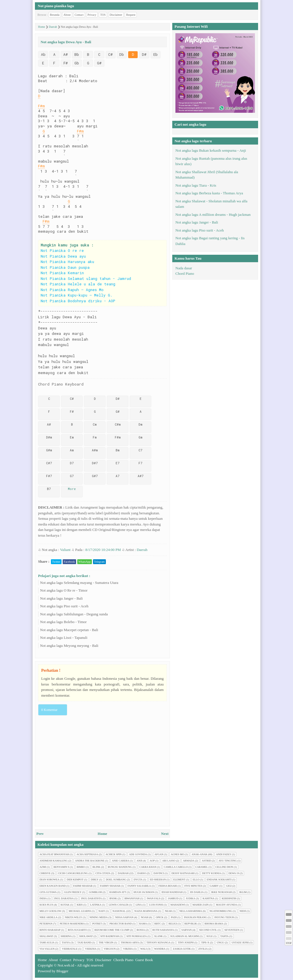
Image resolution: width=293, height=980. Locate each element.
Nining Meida (99, 917)
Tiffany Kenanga (159, 943)
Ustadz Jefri (240, 943)
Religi (173, 924)
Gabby (214, 886)
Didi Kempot (75, 880)
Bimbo (81, 867)
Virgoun (110, 949)
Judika (190, 898)
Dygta (138, 880)
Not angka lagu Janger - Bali (61, 598)
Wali (143, 949)
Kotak (65, 905)
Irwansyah (132, 898)
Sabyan (187, 930)
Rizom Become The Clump (112, 930)
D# (144, 54)
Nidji (243, 911)
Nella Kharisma (191, 911)
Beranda (55, 15)
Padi (174, 917)
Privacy (92, 15)
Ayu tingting (228, 861)
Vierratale (70, 949)
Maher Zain (201, 905)
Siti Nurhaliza (137, 936)
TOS (103, 15)
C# (110, 54)
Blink (96, 867)
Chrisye (45, 873)
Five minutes (193, 886)
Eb (156, 54)
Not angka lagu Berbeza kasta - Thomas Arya (209, 193)
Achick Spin (114, 854)
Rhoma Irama (214, 924)
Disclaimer (116, 15)
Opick (160, 917)
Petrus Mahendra (72, 924)
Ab (43, 54)
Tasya (66, 943)
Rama (143, 924)
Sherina (66, 936)
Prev (40, 834)
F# (66, 63)
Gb (77, 63)
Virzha (128, 949)
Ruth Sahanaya (163, 930)
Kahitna (208, 898)
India (43, 898)
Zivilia (203, 949)
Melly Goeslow (50, 911)
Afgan (159, 854)
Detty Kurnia (211, 873)
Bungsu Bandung (120, 867)
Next (165, 834)
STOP (289, 943)
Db (122, 54)
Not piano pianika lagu (56, 6)
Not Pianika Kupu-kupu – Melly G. (77, 295)
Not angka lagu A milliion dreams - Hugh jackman (213, 215)
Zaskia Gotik (182, 949)
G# (99, 63)
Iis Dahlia (197, 892)
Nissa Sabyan (124, 917)
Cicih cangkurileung (73, 873)
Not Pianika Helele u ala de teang (78, 284)
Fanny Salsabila (139, 886)
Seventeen (232, 930)
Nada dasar (184, 268)
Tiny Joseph (186, 943)
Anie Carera (120, 861)
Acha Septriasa (87, 854)
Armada (189, 861)
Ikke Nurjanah (221, 892)
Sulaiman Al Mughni (185, 936)
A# (66, 54)
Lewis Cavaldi (118, 905)
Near (168, 911)
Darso (142, 873)
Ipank (113, 898)
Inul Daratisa (64, 898)
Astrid (206, 861)
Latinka (96, 905)
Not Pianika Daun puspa (65, 267)
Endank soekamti (219, 880)
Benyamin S (61, 867)
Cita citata (103, 873)
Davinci (159, 873)
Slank (159, 936)
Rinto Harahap (50, 930)
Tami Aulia (47, 943)
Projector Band (120, 924)
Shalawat (46, 936)
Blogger (62, 971)
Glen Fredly (73, 892)
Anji (139, 861)
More (72, 489)
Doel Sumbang (116, 880)
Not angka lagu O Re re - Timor (64, 590)
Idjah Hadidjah (172, 892)
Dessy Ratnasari (183, 873)
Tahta (224, 936)
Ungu (220, 943)
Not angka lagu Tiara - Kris (196, 185)
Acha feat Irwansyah (54, 854)
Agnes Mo (178, 854)
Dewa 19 (234, 873)
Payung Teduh (224, 917)
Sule (210, 936)
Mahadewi (178, 905)
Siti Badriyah (110, 936)
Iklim (243, 892)
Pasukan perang (195, 917)
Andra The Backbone (90, 861)
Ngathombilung (221, 911)
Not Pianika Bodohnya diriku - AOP (78, 301)
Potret (97, 924)
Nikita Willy (74, 917)
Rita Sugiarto (77, 930)
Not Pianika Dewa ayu (63, 256)
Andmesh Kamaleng (54, 861)
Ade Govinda (138, 854)
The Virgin (106, 943)
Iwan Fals (154, 898)
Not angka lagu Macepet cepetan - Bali (69, 630)
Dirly (95, 880)
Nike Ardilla (48, 917)
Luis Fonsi (156, 905)
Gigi (229, 886)
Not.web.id (66, 965)
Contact (79, 15)
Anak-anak (199, 854)
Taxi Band (84, 943)
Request (131, 15)
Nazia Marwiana (146, 911)
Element (179, 880)
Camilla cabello (176, 867)
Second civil (208, 930)
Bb (77, 54)
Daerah (142, 550)
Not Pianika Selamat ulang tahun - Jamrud (86, 278)
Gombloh (95, 892)
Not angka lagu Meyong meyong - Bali (69, 646)
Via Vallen (47, 949)
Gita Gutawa (48, 892)
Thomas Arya (130, 943)
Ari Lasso (169, 861)
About (67, 15)
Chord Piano (185, 273)
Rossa (141, 930)
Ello (196, 880)
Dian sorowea (49, 880)
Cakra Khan (148, 867)
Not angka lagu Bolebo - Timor (63, 622)
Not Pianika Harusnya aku (67, 262)
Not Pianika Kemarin (62, 273)
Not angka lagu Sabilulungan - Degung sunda (74, 614)
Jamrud (173, 898)
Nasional (119, 911)
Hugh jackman (144, 892)
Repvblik (191, 924)
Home (102, 834)
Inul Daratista (91, 898)
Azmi (43, 867)
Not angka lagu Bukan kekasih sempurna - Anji (211, 150)
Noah (144, 917)
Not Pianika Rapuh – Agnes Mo (72, 290)
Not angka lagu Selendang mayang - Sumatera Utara (79, 583)
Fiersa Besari (168, 886)
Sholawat (86, 936)
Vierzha (91, 949)
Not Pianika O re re (62, 250)
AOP (152, 861)
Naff (102, 911)
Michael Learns (80, 911)
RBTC (158, 924)
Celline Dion (224, 867)
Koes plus (46, 905)
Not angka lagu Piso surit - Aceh (64, 606)
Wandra (160, 949)
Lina (139, 905)
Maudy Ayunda (227, 905)
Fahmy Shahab (110, 886)
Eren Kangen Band (53, 886)
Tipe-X (205, 943)
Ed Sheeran (158, 880)
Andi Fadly (224, 854)
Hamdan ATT (118, 892)
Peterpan (46, 924)
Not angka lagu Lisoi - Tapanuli (64, 638)
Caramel (202, 867)
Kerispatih (229, 898)
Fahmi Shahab (83, 886)
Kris (80, 905)
